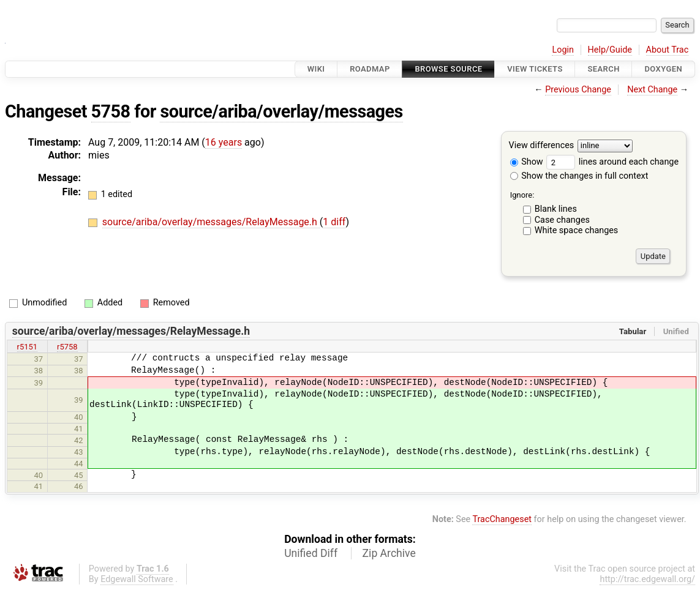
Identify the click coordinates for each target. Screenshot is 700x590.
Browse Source (448, 69)
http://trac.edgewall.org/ (647, 579)
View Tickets (535, 69)
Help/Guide (610, 50)
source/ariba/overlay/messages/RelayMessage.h (211, 222)
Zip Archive (389, 553)
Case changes (562, 220)
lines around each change (612, 162)
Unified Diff (311, 553)
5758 (111, 111)
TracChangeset (502, 519)
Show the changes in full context (579, 176)
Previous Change (578, 90)
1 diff (334, 222)
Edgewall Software (137, 579)
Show (527, 162)
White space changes (577, 230)
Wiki (316, 69)
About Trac (668, 50)
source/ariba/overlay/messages (281, 111)
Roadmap (370, 69)
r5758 (67, 347)
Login (563, 50)
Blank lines (556, 209)
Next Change (652, 90)
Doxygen (663, 69)
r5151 (28, 347)
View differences (542, 146)
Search (603, 69)
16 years (224, 142)
